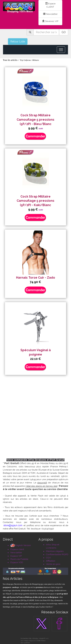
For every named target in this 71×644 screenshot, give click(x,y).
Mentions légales (55, 551)
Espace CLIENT (50, 5)
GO (64, 32)
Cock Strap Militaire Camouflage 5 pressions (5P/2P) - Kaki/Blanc (35, 201)
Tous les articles (10, 60)
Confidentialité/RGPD (57, 554)
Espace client (17, 549)
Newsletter (50, 14)
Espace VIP (16, 556)
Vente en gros (53, 564)
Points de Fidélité (19, 559)
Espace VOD (17, 562)
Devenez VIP (50, 21)
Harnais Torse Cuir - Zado (36, 278)
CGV (48, 558)
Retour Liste (18, 41)
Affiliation (51, 561)
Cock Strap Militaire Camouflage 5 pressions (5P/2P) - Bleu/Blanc (35, 120)
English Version (21, 545)
